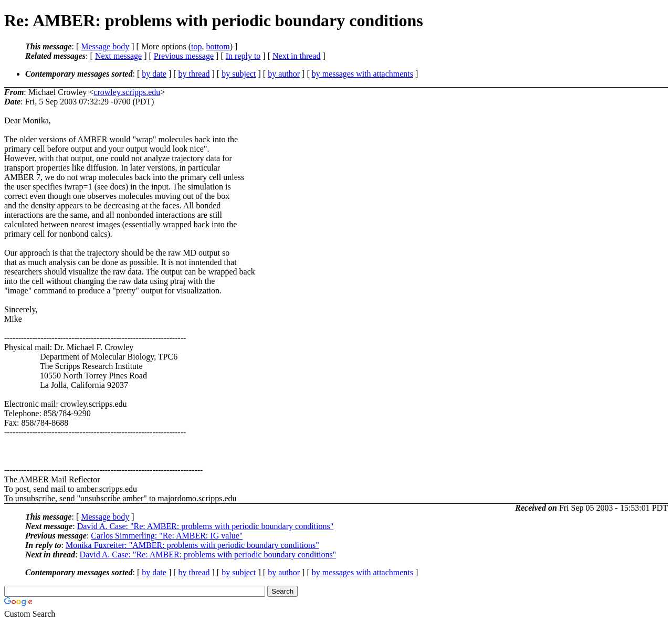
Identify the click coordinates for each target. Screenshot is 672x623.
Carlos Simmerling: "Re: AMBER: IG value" (167, 536)
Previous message (184, 56)
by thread (194, 74)
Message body (105, 46)
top (196, 46)
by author (284, 74)
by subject (239, 74)
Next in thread (297, 56)
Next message (118, 56)
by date (154, 74)
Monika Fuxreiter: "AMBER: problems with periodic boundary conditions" (192, 545)
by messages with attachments (363, 74)
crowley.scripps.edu (127, 92)
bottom (218, 46)
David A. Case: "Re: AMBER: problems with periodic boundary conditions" (206, 526)
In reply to (243, 56)
